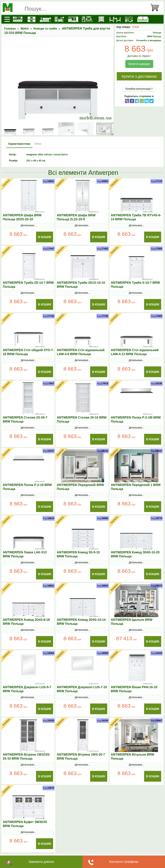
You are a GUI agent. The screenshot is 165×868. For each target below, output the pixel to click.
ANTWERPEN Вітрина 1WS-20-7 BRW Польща (81, 757)
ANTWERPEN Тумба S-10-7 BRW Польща (135, 285)
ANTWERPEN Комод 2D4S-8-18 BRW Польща (26, 622)
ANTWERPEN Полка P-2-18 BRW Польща (27, 487)
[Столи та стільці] (115, 19)
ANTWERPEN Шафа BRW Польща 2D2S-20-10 (22, 217)
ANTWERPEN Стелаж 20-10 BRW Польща (82, 419)
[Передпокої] (73, 19)
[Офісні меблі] (129, 19)
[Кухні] (18, 19)
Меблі (25, 29)
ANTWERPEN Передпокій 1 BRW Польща (136, 487)
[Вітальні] (87, 19)
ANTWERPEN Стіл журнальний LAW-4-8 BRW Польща (81, 352)
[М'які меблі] (143, 19)
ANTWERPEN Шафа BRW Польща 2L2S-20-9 (76, 217)
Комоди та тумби (45, 29)
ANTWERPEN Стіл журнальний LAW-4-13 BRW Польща (135, 352)
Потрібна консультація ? (139, 89)
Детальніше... (28, 225)
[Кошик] (156, 7)
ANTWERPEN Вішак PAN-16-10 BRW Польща (134, 689)
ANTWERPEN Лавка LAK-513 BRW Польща (25, 554)
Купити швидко (139, 64)
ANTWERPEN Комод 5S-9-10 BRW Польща (78, 554)
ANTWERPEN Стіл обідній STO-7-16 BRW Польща (28, 352)
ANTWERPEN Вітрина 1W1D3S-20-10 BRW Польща (27, 757)
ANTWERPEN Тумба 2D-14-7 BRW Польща (28, 285)
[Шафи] (32, 19)
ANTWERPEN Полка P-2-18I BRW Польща (136, 419)
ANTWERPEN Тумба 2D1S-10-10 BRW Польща (81, 285)
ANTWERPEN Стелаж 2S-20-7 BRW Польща (25, 419)
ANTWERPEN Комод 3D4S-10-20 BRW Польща (135, 554)
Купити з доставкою (139, 76)
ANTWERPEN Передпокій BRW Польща (80, 487)
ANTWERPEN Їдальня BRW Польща (132, 622)
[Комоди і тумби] (101, 19)
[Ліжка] (45, 19)
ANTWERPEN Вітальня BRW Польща (133, 757)
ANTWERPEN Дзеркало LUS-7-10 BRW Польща (82, 689)
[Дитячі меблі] (59, 19)
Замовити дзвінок (41, 862)
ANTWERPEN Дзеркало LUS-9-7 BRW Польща (27, 689)
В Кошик (45, 237)
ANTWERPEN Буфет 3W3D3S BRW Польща (25, 824)
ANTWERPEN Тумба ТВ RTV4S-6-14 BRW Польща (136, 217)
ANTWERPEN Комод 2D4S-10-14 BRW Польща (81, 622)
